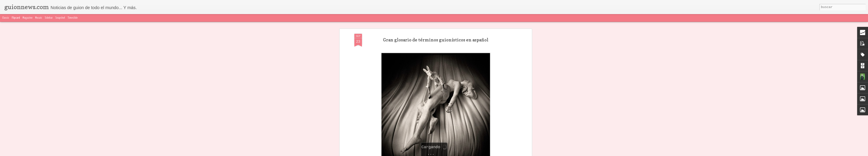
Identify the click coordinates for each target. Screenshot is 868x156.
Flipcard (16, 18)
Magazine (28, 18)
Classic (6, 18)
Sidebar (49, 18)
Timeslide (73, 18)
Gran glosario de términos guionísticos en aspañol (436, 40)
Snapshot (60, 18)
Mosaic (39, 18)
